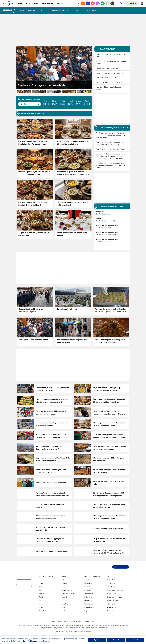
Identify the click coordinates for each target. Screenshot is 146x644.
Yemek (41, 586)
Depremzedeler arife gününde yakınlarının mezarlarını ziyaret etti (53, 389)
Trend (41, 596)
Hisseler (87, 586)
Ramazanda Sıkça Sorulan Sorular (65, 10)
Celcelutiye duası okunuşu (106, 77)
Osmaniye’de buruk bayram (68, 309)
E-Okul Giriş (111, 592)
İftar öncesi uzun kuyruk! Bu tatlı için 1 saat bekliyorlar (108, 459)
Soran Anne (111, 582)
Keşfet (87, 610)
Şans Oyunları (66, 603)
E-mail (64, 599)
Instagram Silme (113, 599)
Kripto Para (88, 589)
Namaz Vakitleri (33, 10)
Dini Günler (46, 10)
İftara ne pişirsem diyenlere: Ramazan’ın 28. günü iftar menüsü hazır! (73, 142)
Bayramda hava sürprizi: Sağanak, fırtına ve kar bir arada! (73, 341)
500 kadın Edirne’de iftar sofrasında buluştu (50, 505)
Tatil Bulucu (111, 586)
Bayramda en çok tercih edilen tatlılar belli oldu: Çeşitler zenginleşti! (53, 459)
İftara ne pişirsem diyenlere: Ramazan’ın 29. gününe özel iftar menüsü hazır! (34, 142)
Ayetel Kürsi (111, 606)
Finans (41, 582)
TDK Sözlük (111, 603)
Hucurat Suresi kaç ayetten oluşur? (109, 73)
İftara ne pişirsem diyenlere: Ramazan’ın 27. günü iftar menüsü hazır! (34, 173)
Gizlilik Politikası (76, 620)
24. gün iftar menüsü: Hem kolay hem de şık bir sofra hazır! (73, 203)
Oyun (109, 575)
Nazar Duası (111, 610)
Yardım (60, 620)
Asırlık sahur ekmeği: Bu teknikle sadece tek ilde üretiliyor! (109, 470)
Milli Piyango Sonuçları (115, 589)
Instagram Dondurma (115, 596)
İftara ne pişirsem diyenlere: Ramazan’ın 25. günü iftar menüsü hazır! (34, 203)
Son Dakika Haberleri (46, 575)
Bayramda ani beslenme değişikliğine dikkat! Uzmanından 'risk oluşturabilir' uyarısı (108, 390)
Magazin (42, 592)
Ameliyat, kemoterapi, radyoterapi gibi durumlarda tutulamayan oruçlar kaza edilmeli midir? (111, 135)
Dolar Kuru (88, 596)
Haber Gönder (121, 566)
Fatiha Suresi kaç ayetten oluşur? (109, 68)
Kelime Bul (111, 579)
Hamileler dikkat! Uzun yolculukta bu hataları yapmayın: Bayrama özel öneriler (109, 412)
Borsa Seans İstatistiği (92, 575)
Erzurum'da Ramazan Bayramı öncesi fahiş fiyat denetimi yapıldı (53, 424)
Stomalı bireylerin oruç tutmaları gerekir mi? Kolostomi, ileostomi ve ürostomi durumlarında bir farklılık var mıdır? (111, 156)
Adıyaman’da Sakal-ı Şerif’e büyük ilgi (51, 481)
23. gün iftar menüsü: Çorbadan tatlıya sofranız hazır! (34, 234)
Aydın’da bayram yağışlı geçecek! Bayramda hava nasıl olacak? (49, 447)
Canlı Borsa (88, 579)
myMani (64, 610)
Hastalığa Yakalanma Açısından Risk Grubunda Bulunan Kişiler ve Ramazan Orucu (111, 165)
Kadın (41, 589)
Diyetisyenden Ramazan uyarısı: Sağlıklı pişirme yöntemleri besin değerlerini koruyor (109, 494)
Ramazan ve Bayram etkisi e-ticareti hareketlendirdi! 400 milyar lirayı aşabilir (109, 550)
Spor (40, 603)
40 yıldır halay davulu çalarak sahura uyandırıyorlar (51, 527)
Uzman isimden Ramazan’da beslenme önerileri (72, 234)
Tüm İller (30, 104)
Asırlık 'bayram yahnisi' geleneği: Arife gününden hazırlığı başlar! (110, 341)
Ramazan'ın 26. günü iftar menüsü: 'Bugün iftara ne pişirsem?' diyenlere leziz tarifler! (73, 173)
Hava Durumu (89, 606)
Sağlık (64, 579)
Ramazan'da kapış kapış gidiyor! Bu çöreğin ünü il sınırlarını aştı (50, 539)
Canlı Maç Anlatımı (68, 592)
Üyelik (66, 620)
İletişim (53, 620)
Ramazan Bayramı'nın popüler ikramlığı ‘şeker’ (109, 482)
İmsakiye (21, 10)
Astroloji (65, 582)
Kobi (63, 606)
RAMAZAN (7, 10)
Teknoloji (65, 575)
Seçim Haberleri (67, 589)
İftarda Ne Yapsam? (88, 10)
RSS (93, 620)
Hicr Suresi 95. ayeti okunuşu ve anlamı (111, 82)
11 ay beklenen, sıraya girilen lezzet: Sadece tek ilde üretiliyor (50, 516)
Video (41, 606)
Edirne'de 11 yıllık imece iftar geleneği (108, 527)
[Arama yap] (121, 3)
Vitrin (64, 586)
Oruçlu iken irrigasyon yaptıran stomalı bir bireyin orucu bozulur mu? (111, 143)
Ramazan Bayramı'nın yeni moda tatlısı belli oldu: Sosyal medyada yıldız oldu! (110, 310)
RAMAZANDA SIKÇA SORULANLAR (113, 128)
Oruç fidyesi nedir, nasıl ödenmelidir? (110, 149)
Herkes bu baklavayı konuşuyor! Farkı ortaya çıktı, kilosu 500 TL (51, 470)
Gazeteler (65, 596)
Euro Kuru (88, 599)
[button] (4, 4)
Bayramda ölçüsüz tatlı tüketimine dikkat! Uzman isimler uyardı (110, 505)
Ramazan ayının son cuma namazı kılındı (52, 550)
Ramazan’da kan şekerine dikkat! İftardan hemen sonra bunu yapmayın (109, 447)
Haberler (42, 579)
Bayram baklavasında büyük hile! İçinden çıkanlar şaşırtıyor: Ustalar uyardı (52, 401)
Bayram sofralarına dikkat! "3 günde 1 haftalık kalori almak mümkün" (51, 436)
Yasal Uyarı (86, 620)
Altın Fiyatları (89, 592)
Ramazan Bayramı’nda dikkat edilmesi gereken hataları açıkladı (51, 412)
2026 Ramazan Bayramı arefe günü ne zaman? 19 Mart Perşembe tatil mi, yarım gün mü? (109, 437)
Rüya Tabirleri (89, 603)
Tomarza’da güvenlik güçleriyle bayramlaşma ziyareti (31, 310)
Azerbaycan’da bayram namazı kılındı (34, 340)
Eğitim (41, 599)
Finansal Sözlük (90, 582)
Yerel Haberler (44, 610)
